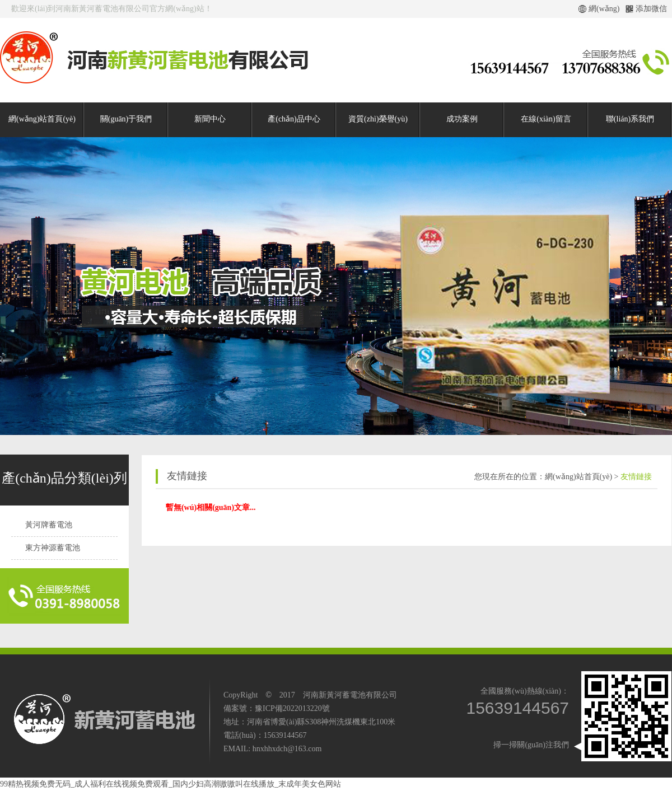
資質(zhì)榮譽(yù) (378, 119)
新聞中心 (210, 119)
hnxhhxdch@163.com (287, 749)
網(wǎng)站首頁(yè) (42, 119)
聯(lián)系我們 (630, 119)
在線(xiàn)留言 (546, 119)
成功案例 (462, 119)
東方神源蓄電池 (53, 548)
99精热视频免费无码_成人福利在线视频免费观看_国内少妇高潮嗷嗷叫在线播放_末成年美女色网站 (171, 784)
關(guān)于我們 (126, 119)
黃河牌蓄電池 (49, 525)
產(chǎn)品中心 (294, 119)
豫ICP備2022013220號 (292, 708)
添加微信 (651, 9)
